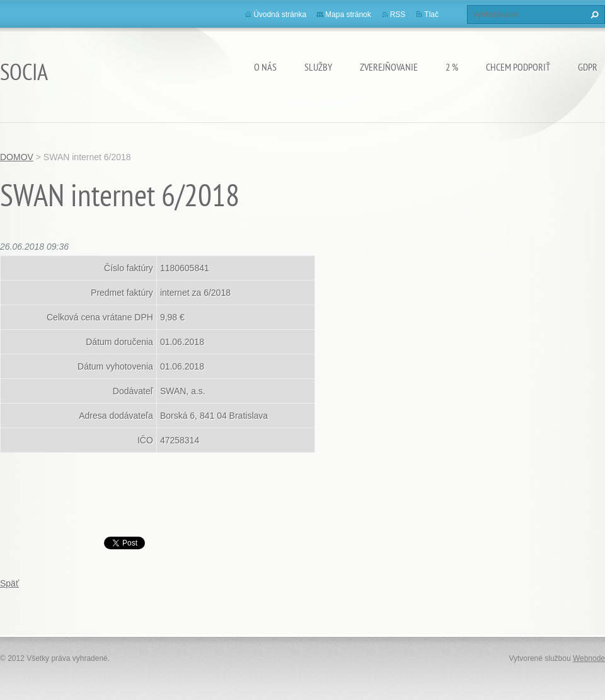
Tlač (431, 15)
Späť (9, 583)
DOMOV (17, 157)
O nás (265, 67)
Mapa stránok (348, 15)
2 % (452, 67)
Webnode (589, 658)
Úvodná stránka (280, 15)
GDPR (588, 67)
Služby (318, 67)
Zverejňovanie (389, 67)
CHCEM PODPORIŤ (518, 67)
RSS (398, 15)
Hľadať (593, 15)
